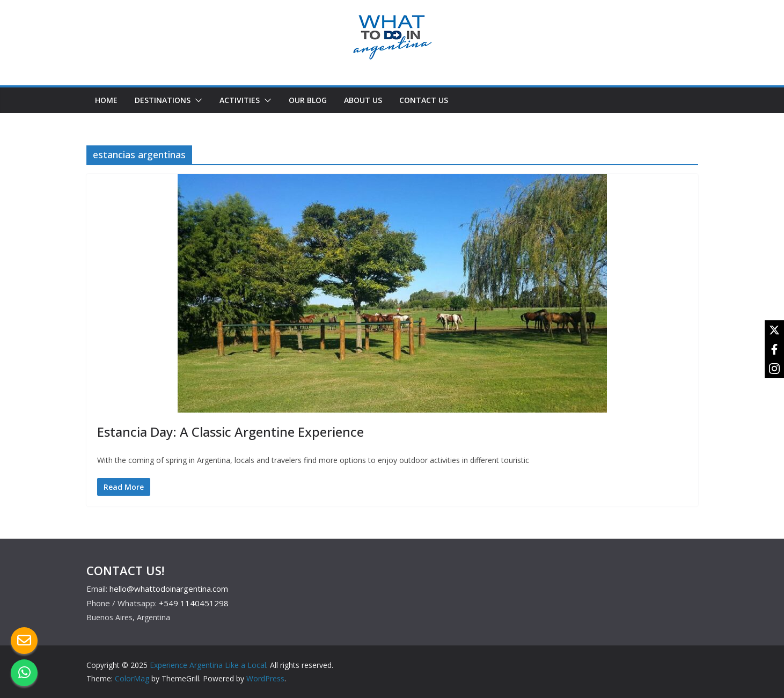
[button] (196, 100)
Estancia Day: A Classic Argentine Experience (230, 432)
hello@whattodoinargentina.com (169, 589)
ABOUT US (363, 100)
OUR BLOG (308, 100)
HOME (106, 100)
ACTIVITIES (240, 100)
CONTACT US (424, 100)
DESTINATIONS (163, 100)
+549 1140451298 (194, 603)
